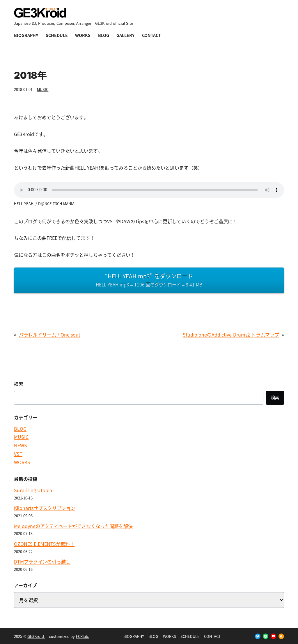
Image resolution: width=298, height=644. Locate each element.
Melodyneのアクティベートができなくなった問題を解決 (73, 526)
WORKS (22, 462)
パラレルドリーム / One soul (49, 335)
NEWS (21, 445)
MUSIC (43, 89)
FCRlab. (83, 636)
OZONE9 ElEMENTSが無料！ (44, 544)
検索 (275, 397)
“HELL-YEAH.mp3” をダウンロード (149, 280)
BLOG (20, 429)
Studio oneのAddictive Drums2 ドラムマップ (231, 335)
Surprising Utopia (33, 490)
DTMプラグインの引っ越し (42, 562)
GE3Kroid (36, 636)
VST (18, 454)
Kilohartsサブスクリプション (45, 508)
